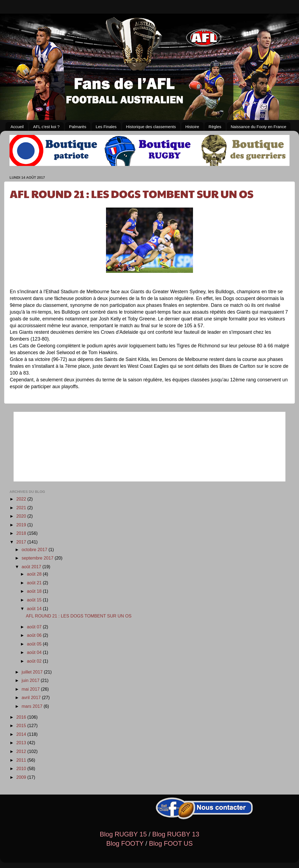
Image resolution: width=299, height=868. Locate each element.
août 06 (35, 635)
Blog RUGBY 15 (123, 834)
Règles (215, 127)
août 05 (35, 644)
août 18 (35, 591)
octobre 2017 (35, 549)
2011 (22, 760)
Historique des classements (151, 127)
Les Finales (106, 127)
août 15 (35, 600)
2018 (22, 533)
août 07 (35, 627)
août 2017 (32, 567)
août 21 (35, 583)
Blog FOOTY (125, 843)
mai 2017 (31, 689)
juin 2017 (31, 680)
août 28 (35, 574)
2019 (22, 525)
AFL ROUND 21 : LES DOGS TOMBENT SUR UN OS (132, 193)
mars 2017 (32, 706)
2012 (22, 751)
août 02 (35, 661)
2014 (22, 734)
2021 (22, 508)
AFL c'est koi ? (46, 127)
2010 (22, 768)
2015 (22, 725)
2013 (22, 743)
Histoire (192, 127)
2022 (22, 499)
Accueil (17, 127)
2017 (22, 542)
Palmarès (78, 127)
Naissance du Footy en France (258, 127)
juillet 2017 (33, 672)
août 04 (35, 652)
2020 (22, 516)
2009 (22, 777)
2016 (22, 717)
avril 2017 (32, 697)
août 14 (35, 608)
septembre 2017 (38, 558)
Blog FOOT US (171, 843)
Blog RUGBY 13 (176, 834)
